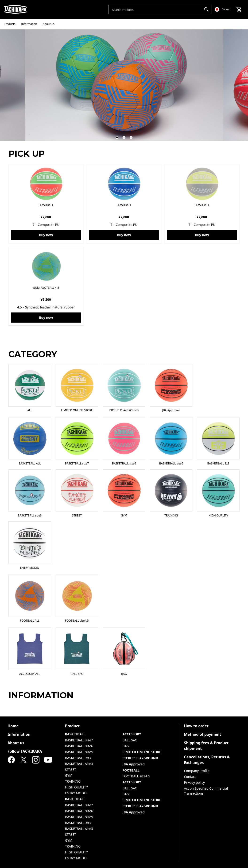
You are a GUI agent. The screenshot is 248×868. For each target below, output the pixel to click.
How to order (196, 726)
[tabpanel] (124, 85)
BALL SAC (130, 740)
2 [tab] (122, 135)
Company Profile (197, 771)
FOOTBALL (131, 770)
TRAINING (73, 781)
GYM (69, 775)
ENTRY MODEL (76, 793)
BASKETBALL (75, 734)
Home (13, 726)
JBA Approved (134, 764)
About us (16, 743)
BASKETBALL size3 (79, 764)
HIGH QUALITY (76, 787)
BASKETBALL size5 (79, 752)
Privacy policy (194, 782)
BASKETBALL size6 (79, 746)
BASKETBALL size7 (79, 740)
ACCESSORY (132, 734)
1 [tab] (115, 135)
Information (19, 734)
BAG (126, 746)
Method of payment (202, 734)
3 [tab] (129, 135)
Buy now (46, 235)
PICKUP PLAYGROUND (140, 758)
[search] (206, 9)
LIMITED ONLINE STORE (142, 752)
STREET (71, 770)
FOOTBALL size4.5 (136, 776)
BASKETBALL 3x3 (78, 758)
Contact (190, 777)
